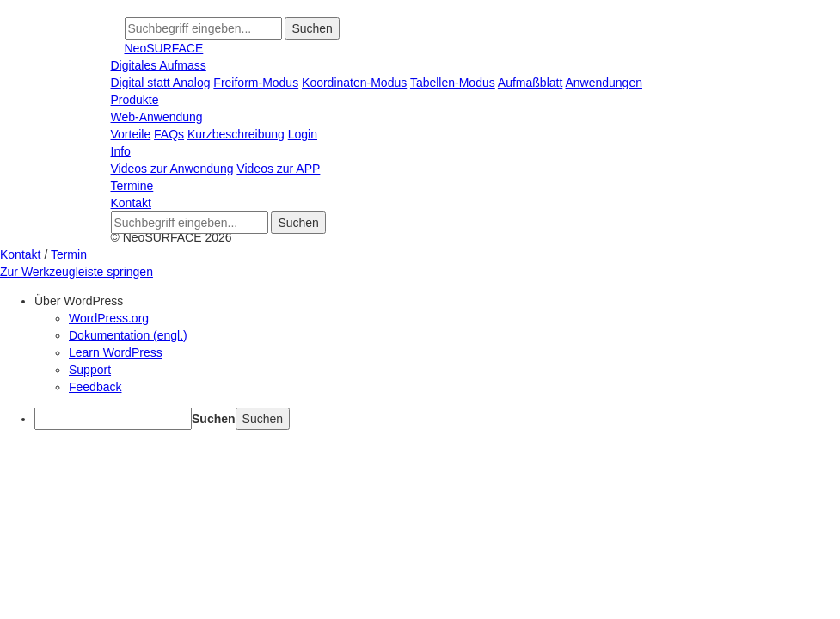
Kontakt (131, 203)
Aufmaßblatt (530, 83)
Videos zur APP (278, 169)
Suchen (214, 419)
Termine (132, 186)
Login (303, 134)
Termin (69, 254)
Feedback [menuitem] (95, 387)
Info (121, 151)
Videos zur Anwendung (172, 169)
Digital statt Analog (161, 83)
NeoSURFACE (164, 48)
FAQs (169, 134)
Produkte (135, 100)
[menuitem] (437, 301)
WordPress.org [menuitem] (109, 318)
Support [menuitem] (90, 370)
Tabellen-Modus (453, 83)
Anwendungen (604, 83)
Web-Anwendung (157, 117)
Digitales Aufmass (159, 65)
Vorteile (131, 134)
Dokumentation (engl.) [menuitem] (128, 335)
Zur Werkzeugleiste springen (77, 272)
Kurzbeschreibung (236, 134)
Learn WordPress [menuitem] (116, 352)
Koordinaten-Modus (354, 83)
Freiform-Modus (256, 83)
